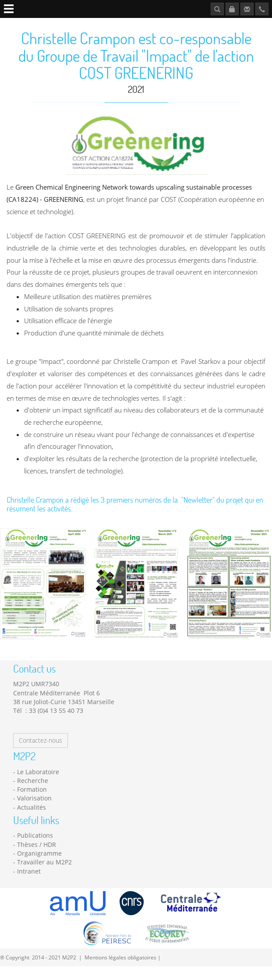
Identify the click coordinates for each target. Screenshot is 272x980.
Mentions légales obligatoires (120, 971)
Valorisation (34, 812)
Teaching (130, 25)
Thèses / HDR (37, 858)
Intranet (29, 885)
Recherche (33, 794)
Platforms (97, 25)
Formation (32, 803)
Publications (242, 25)
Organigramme (39, 867)
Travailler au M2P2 (44, 876)
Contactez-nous (41, 754)
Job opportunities (193, 25)
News (155, 25)
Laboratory (29, 25)
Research (64, 25)
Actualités (32, 821)
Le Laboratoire (38, 785)
